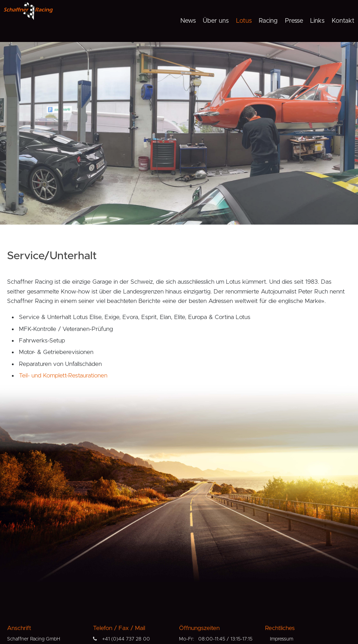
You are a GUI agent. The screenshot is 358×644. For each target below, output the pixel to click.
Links (317, 21)
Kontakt (343, 21)
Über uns (216, 21)
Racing (268, 21)
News (188, 21)
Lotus (244, 21)
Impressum (282, 639)
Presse (294, 21)
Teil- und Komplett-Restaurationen (63, 376)
